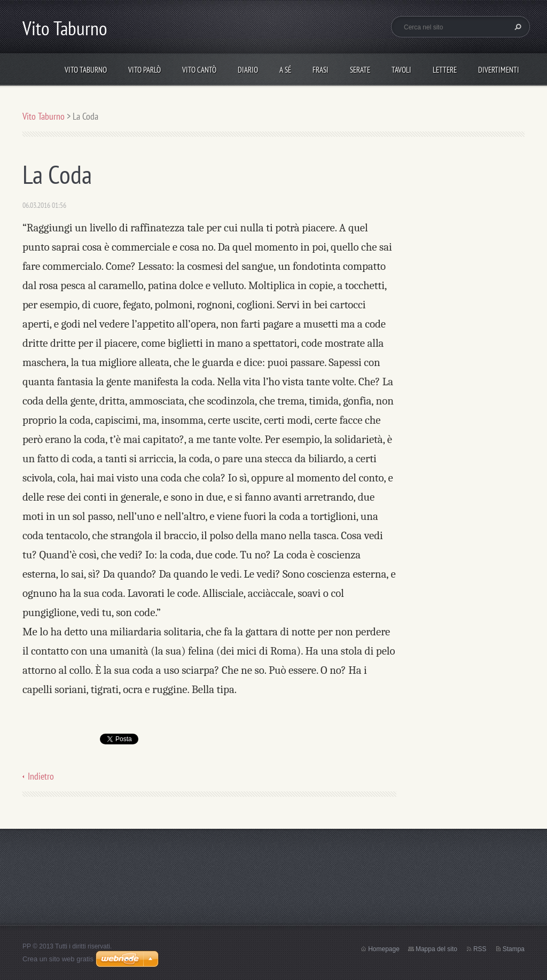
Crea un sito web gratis (58, 959)
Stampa (514, 949)
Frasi (321, 70)
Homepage (384, 949)
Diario (248, 70)
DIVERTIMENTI (499, 70)
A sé (285, 70)
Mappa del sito (436, 949)
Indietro (41, 776)
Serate (360, 70)
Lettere (445, 70)
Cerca (517, 27)
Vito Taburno (86, 70)
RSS (480, 949)
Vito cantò (199, 70)
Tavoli (401, 70)
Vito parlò (144, 70)
